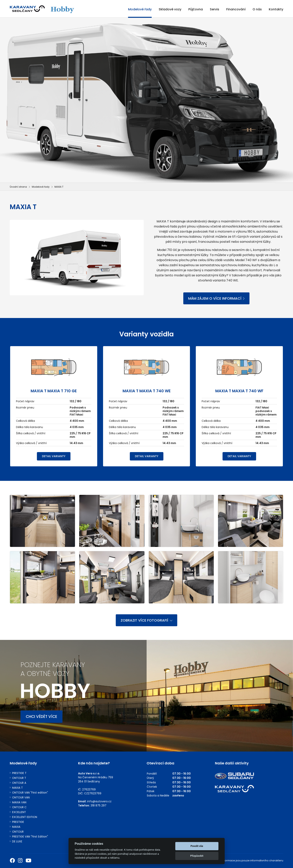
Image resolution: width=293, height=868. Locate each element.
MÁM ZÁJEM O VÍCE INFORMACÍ (216, 298)
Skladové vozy (170, 9)
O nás (257, 9)
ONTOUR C (19, 807)
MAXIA (16, 827)
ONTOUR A (19, 783)
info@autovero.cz (99, 801)
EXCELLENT (19, 812)
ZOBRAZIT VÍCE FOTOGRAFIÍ (146, 620)
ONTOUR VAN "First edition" (30, 793)
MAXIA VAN (19, 802)
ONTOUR (18, 832)
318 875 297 (98, 805)
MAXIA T (17, 788)
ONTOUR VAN (21, 798)
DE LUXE (17, 842)
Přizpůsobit (197, 856)
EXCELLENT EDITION (25, 817)
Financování (236, 9)
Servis (215, 9)
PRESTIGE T (19, 773)
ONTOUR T (19, 778)
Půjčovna (196, 9)
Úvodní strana (18, 187)
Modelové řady (140, 9)
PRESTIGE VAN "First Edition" (30, 837)
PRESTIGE (18, 822)
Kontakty (276, 9)
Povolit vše (197, 846)
